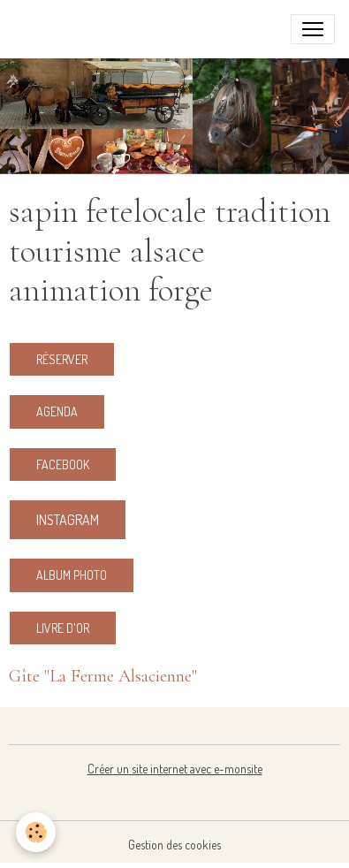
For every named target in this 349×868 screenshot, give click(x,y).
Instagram (68, 520)
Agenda (57, 411)
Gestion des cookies (174, 845)
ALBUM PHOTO (72, 575)
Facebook (63, 464)
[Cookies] (36, 832)
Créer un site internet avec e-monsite (175, 769)
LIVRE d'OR (63, 628)
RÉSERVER (62, 359)
